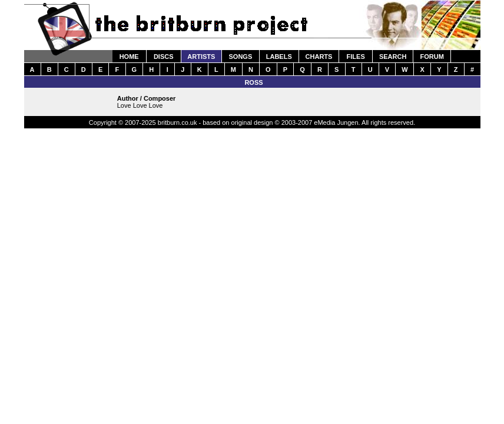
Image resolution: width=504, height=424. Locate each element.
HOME (129, 57)
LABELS (279, 57)
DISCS (164, 57)
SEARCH (393, 57)
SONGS (241, 57)
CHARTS (319, 57)
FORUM (432, 57)
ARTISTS (201, 57)
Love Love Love (140, 105)
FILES (356, 57)
